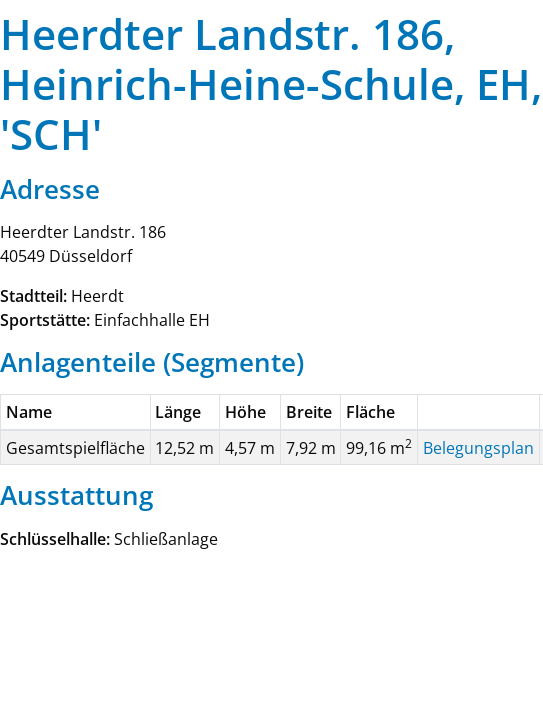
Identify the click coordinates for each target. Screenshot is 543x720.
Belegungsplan (478, 448)
